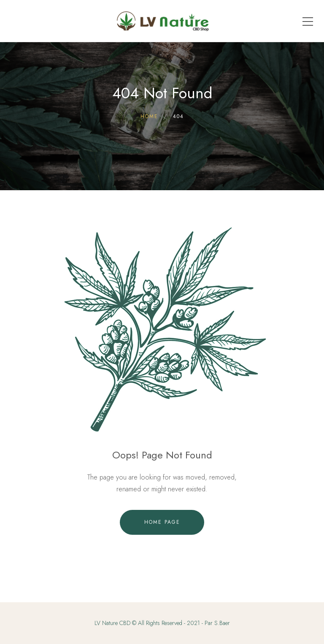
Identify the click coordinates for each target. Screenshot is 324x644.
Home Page (162, 522)
